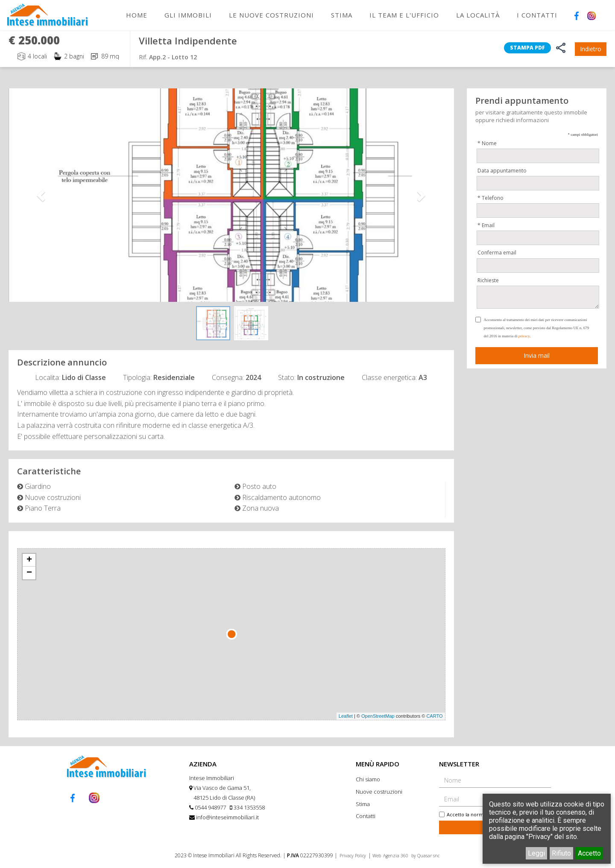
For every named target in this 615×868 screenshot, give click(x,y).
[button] (42, 195)
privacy (524, 336)
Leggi (536, 853)
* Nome (487, 143)
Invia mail (537, 355)
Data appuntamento (502, 171)
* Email (486, 225)
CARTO (434, 716)
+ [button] (29, 560)
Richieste (488, 280)
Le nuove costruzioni (271, 15)
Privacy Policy (353, 856)
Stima (342, 15)
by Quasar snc (425, 856)
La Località (478, 15)
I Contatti (537, 15)
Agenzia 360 (396, 856)
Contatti (366, 816)
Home (137, 15)
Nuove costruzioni (379, 792)
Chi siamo (368, 779)
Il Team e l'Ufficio (404, 15)
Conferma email (497, 253)
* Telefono (491, 198)
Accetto (589, 853)
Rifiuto (561, 853)
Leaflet (346, 716)
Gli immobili (188, 15)
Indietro (591, 49)
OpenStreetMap (378, 716)
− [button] (29, 573)
